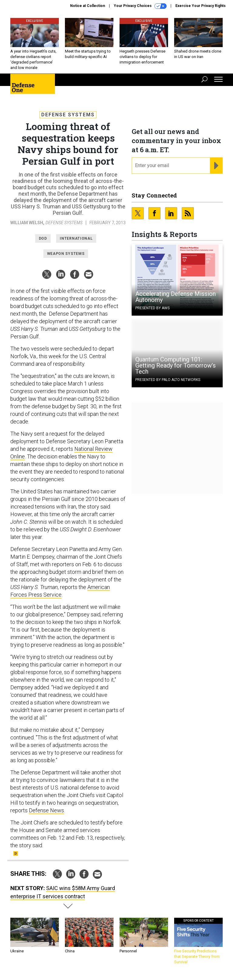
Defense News (46, 810)
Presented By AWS (152, 308)
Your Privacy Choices (140, 6)
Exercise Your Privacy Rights (201, 6)
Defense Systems (68, 115)
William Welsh (27, 223)
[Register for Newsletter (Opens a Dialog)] (216, 166)
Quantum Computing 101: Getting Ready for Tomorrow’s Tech (176, 365)
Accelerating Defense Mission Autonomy (176, 297)
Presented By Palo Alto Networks (168, 380)
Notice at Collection (88, 6)
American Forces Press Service (60, 591)
